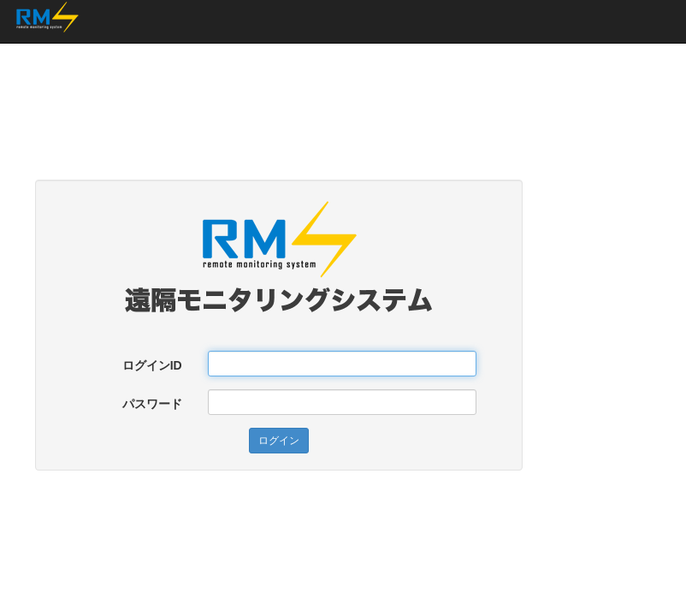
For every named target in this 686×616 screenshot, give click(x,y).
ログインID (152, 365)
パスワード (152, 404)
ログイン (279, 441)
